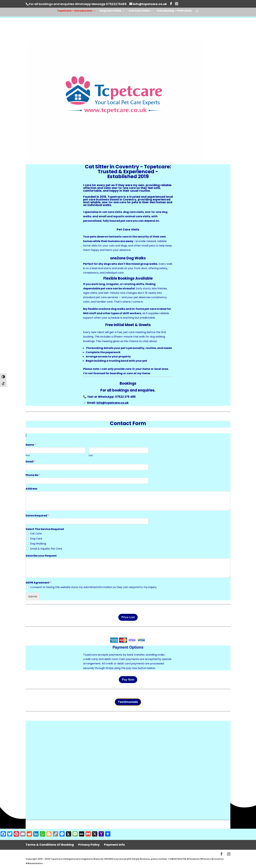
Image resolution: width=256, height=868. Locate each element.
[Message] (75, 834)
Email (30, 462)
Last (91, 456)
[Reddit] (29, 834)
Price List (128, 617)
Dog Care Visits (110, 11)
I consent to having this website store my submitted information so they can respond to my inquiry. (94, 587)
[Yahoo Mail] (101, 834)
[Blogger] (49, 834)
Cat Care (36, 534)
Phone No (33, 475)
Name (31, 445)
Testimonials (128, 702)
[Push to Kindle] (69, 834)
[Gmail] (88, 834)
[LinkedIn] (36, 834)
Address (31, 489)
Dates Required (37, 516)
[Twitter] (10, 834)
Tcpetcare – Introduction (75, 11)
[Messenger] (62, 834)
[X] (95, 834)
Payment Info (114, 845)
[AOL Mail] (82, 834)
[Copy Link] (56, 834)
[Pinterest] (16, 834)
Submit (33, 596)
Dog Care (36, 539)
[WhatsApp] (42, 834)
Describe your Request (41, 556)
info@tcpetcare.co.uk (112, 403)
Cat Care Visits (139, 11)
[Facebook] (3, 834)
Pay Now (128, 680)
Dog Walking (38, 544)
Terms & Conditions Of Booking (50, 845)
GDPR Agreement (38, 583)
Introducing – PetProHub (174, 11)
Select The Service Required (45, 529)
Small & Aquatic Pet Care (46, 549)
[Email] (23, 834)
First (28, 456)
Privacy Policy (89, 845)
